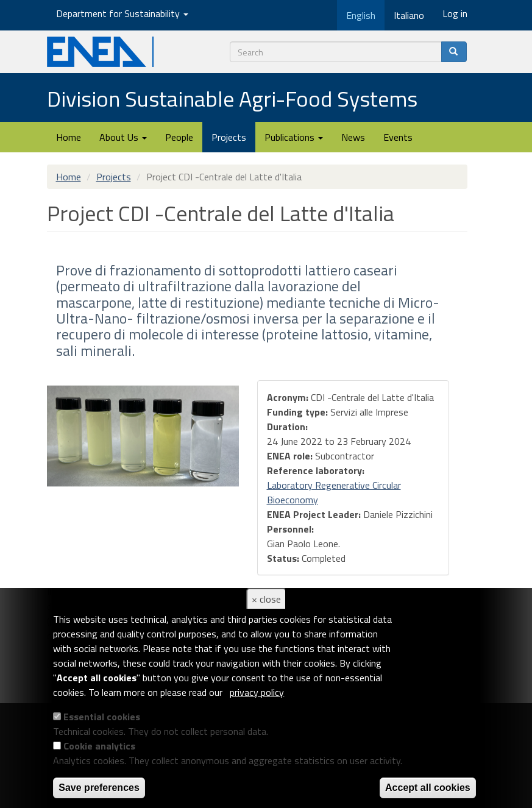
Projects (229, 137)
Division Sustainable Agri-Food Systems (232, 98)
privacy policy (257, 692)
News (353, 137)
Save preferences (99, 788)
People (179, 137)
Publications (294, 137)
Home (69, 137)
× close (266, 599)
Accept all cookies (428, 788)
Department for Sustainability (122, 13)
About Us (123, 137)
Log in (455, 13)
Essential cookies (102, 717)
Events (398, 137)
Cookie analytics (99, 746)
